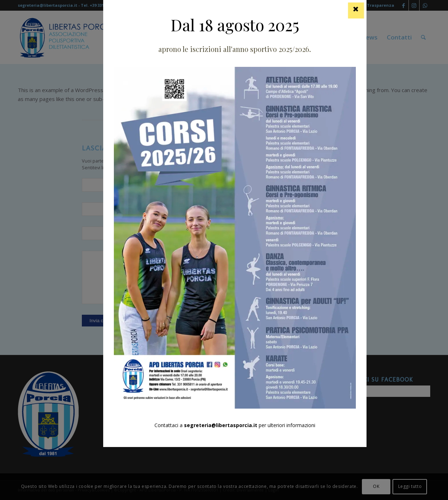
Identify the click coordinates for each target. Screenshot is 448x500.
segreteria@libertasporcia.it (221, 425)
